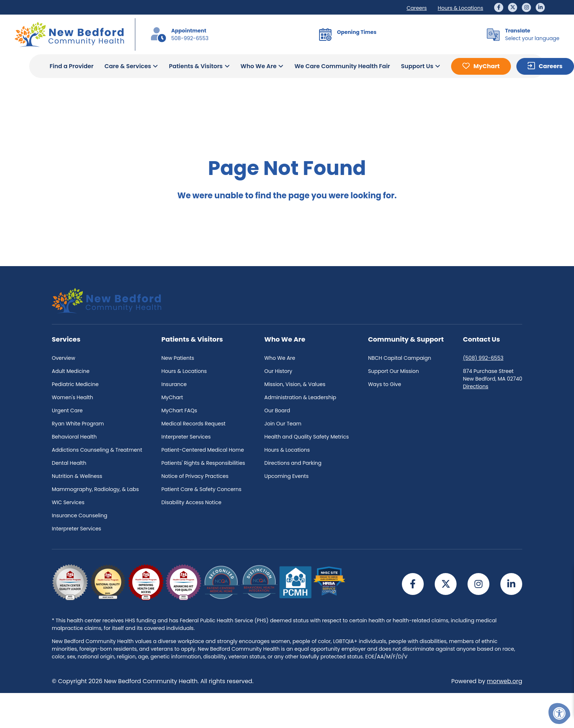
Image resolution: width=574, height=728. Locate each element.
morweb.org (505, 681)
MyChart (486, 66)
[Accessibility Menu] (559, 713)
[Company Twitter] (513, 7)
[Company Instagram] (526, 7)
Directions (476, 386)
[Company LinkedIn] (540, 7)
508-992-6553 (190, 38)
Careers (550, 66)
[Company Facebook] (499, 7)
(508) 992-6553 (483, 358)
